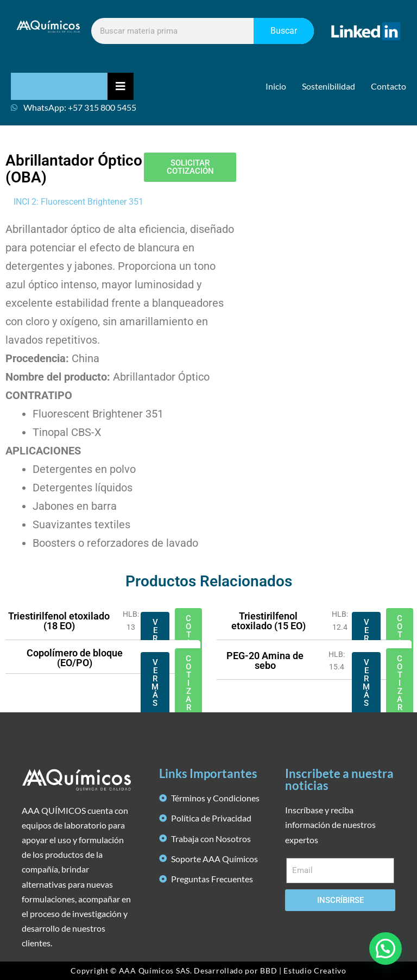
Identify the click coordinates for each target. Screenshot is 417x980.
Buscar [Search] (284, 31)
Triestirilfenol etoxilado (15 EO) (268, 621)
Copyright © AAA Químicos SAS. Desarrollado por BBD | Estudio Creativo (208, 970)
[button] (386, 948)
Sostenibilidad (328, 86)
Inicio (276, 86)
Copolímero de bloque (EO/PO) (75, 658)
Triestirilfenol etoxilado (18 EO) (59, 621)
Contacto (388, 86)
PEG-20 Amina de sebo (265, 660)
